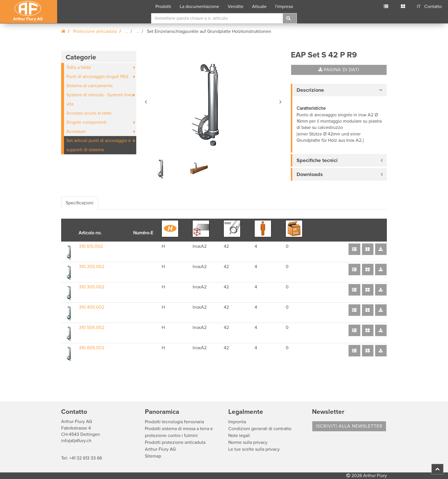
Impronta (237, 422)
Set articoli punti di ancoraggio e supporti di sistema (99, 145)
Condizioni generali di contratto (260, 429)
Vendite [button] (236, 7)
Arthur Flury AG (160, 449)
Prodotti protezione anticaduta (175, 442)
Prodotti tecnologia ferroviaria (174, 422)
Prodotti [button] (163, 7)
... (126, 31)
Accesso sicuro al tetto (89, 113)
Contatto (433, 7)
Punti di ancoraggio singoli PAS (97, 77)
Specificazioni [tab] (80, 203)
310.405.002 (92, 307)
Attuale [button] (259, 7)
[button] (146, 101)
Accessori (76, 131)
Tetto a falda (78, 67)
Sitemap (153, 456)
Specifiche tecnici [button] (317, 160)
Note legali (239, 436)
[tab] (339, 90)
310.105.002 (91, 246)
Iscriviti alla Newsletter (349, 426)
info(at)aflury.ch (76, 441)
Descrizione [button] (310, 90)
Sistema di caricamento (89, 86)
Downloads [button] (310, 174)
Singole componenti (86, 122)
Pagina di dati (339, 70)
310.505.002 (92, 328)
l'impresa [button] (284, 7)
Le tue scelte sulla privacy (254, 449)
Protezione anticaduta (95, 31)
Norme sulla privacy (248, 442)
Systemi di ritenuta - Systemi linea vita (100, 99)
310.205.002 (92, 267)
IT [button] (419, 7)
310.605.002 (92, 348)
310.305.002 (92, 287)
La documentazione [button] (199, 7)
